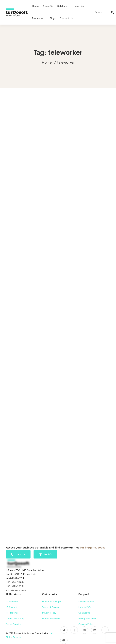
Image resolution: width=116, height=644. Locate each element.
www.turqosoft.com (16, 590)
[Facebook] (74, 630)
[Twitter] (64, 630)
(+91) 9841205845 (15, 582)
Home (47, 62)
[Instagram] (84, 630)
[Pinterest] (105, 630)
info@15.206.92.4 (15, 578)
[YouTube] (64, 640)
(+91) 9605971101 (15, 586)
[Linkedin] (95, 630)
